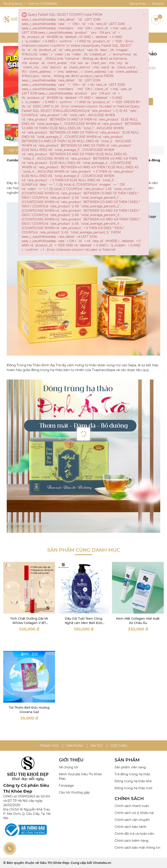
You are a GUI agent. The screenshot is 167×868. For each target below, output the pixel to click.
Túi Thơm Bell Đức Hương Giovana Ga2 (29, 710)
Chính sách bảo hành (130, 827)
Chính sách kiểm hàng (132, 841)
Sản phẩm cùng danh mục (84, 550)
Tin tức (97, 746)
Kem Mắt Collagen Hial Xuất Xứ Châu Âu (138, 621)
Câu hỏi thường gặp (74, 792)
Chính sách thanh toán (132, 806)
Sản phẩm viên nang (130, 767)
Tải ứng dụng (13, 3)
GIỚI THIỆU (71, 760)
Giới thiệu (119, 746)
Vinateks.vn (102, 863)
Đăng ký (158, 3)
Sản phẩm (75, 746)
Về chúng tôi (69, 767)
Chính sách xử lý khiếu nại (134, 813)
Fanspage (66, 785)
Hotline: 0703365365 (43, 3)
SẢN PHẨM (127, 760)
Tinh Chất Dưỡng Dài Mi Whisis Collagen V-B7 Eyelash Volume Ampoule (29, 623)
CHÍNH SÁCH (129, 799)
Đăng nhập (138, 3)
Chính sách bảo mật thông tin (137, 848)
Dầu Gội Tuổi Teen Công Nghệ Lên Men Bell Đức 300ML (84, 623)
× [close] (144, 14)
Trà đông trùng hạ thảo (132, 774)
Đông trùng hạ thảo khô (133, 781)
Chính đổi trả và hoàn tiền (134, 834)
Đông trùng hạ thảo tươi (134, 788)
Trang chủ (49, 746)
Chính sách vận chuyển (132, 820)
